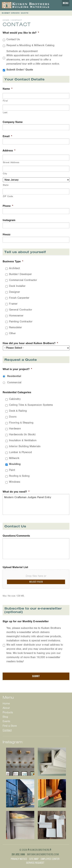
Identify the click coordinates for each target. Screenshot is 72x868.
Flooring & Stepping (21, 423)
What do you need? (16, 492)
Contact (7, 730)
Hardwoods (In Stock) (22, 434)
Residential (14, 376)
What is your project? (17, 369)
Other (12, 333)
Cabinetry (15, 399)
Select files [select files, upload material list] (36, 582)
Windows (15, 482)
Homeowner (16, 316)
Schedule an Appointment (34, 57)
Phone (8, 206)
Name (8, 89)
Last (5, 112)
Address (9, 151)
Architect (14, 268)
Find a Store (10, 726)
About (6, 708)
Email (7, 136)
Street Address (11, 162)
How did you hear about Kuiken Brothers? (30, 343)
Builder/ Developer (20, 274)
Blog (5, 717)
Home (6, 20)
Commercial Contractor (23, 280)
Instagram (9, 220)
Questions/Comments (16, 536)
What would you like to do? (21, 33)
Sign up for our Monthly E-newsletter (26, 621)
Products (8, 712)
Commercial (14, 382)
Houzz (7, 235)
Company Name (13, 122)
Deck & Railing (18, 411)
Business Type (13, 262)
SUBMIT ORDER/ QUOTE (15, 13)
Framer (13, 304)
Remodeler (15, 327)
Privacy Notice (19, 859)
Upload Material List (15, 567)
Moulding (15, 464)
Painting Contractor (21, 321)
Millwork (14, 458)
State (6, 185)
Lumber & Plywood (20, 452)
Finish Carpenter (19, 298)
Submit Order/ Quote (20, 70)
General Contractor (21, 310)
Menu (66, 3)
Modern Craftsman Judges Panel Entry (36, 504)
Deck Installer (17, 286)
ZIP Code (8, 196)
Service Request (35, 863)
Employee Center (50, 859)
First (5, 101)
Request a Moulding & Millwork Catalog (30, 45)
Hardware (15, 429)
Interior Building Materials (25, 446)
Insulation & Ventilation (23, 440)
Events (6, 721)
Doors (13, 417)
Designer (15, 292)
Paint (12, 470)
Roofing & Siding (19, 476)
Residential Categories (17, 392)
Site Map (34, 859)
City (5, 173)
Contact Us (13, 39)
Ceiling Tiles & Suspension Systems (31, 405)
